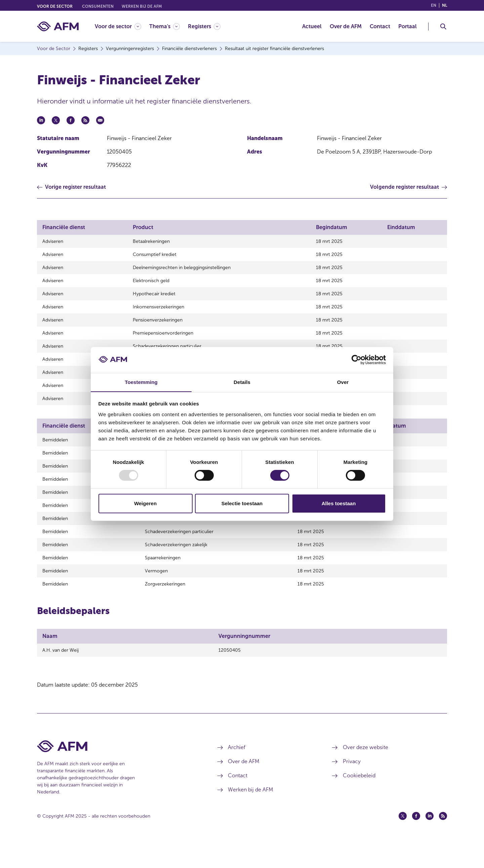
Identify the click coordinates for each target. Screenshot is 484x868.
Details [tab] (242, 382)
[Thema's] (165, 26)
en (434, 5)
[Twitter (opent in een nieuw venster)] (403, 842)
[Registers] (204, 26)
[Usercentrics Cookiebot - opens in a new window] (356, 360)
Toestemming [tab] (141, 382)
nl (445, 5)
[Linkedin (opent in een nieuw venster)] (430, 842)
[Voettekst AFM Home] (117, 772)
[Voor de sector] (118, 26)
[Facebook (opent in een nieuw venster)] (416, 842)
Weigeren (145, 503)
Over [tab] (343, 382)
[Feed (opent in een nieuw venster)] (443, 842)
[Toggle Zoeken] (443, 27)
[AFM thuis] (58, 26)
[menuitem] (122, 26)
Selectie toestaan (242, 503)
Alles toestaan (339, 503)
